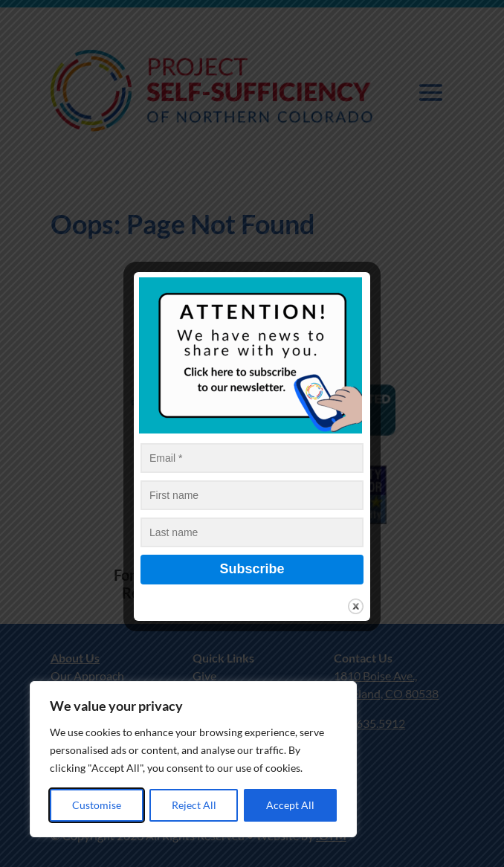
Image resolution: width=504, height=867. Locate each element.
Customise (97, 805)
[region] (193, 759)
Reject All (194, 805)
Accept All (290, 805)
